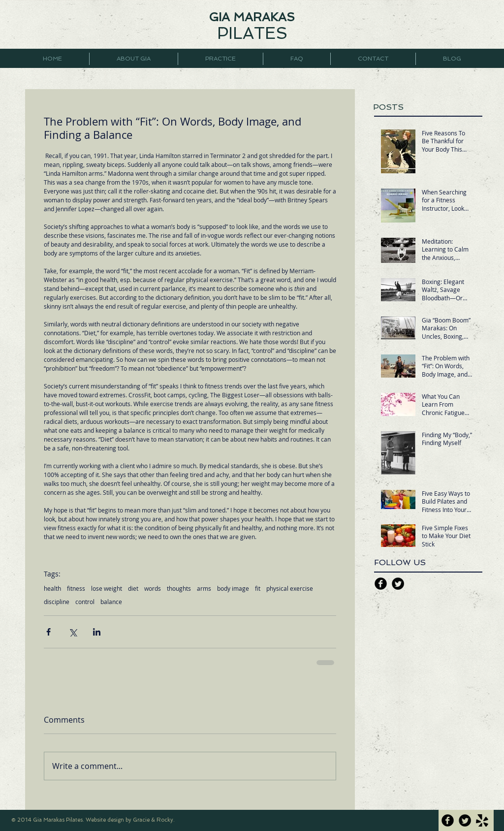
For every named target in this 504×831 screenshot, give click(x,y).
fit (258, 589)
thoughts (179, 589)
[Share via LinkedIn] (97, 632)
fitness (76, 589)
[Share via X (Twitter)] (73, 632)
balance (111, 602)
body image (233, 589)
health (52, 589)
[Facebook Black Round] (381, 584)
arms (204, 589)
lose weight (107, 589)
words (153, 589)
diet (133, 589)
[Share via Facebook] (48, 632)
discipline (57, 602)
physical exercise (290, 589)
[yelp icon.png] (482, 820)
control (85, 602)
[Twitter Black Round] (398, 584)
